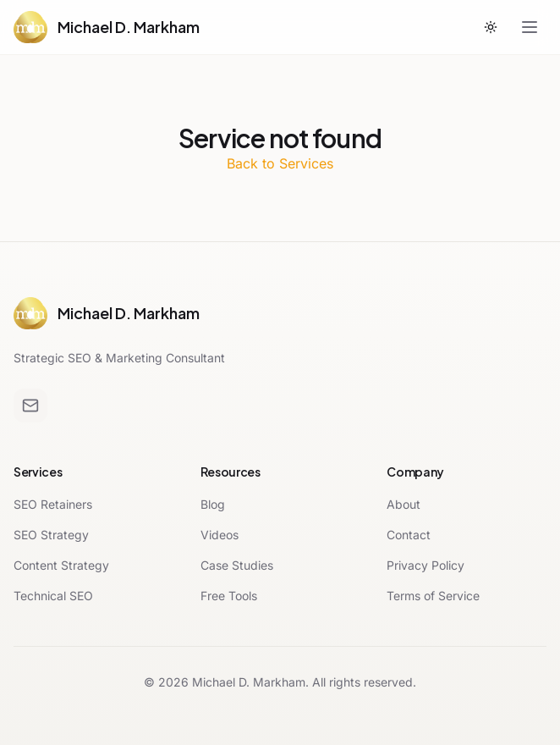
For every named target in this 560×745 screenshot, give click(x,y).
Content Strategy (61, 565)
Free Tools (229, 596)
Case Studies (237, 565)
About (404, 504)
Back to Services (280, 163)
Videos (220, 535)
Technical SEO (53, 596)
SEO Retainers (53, 504)
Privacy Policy (425, 565)
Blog (213, 504)
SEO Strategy (51, 535)
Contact (409, 535)
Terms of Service (433, 596)
